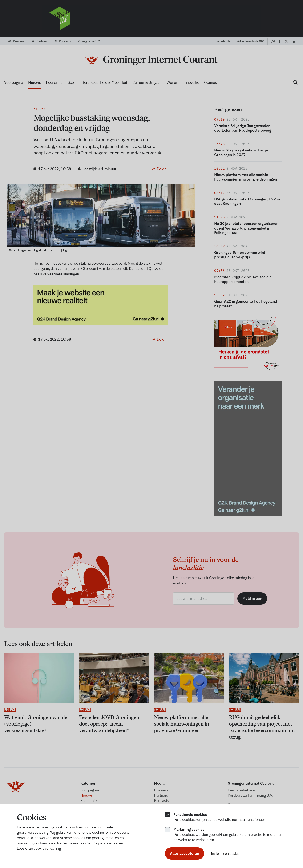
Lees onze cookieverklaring (39, 848)
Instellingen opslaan (226, 853)
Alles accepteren (185, 853)
